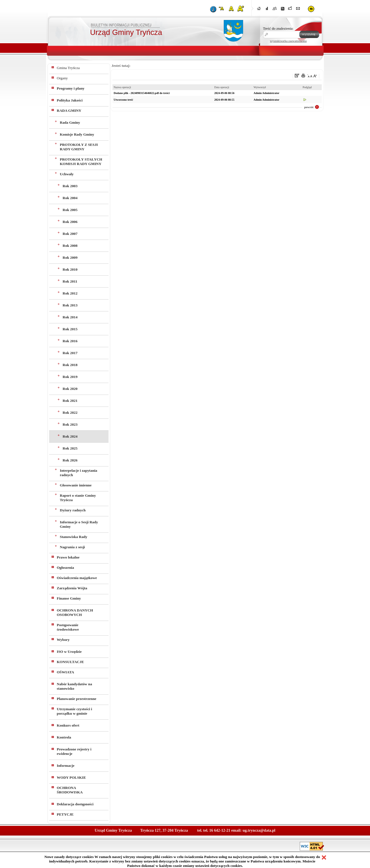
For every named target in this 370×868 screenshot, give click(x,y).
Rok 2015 (70, 329)
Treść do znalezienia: (278, 28)
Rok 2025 (70, 448)
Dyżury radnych (73, 510)
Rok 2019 (70, 377)
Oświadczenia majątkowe (77, 578)
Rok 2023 (70, 424)
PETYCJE (65, 814)
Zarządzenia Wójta (72, 588)
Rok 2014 (70, 317)
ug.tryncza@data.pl (259, 830)
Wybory (63, 640)
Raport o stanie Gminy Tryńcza (78, 498)
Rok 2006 (70, 222)
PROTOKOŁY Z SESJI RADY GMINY (79, 147)
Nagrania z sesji (72, 547)
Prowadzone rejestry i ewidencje (74, 751)
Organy (62, 78)
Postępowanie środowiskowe (68, 627)
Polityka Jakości (70, 100)
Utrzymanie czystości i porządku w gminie (75, 711)
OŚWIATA (66, 672)
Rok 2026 (70, 460)
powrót (309, 107)
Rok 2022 (70, 413)
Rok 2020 (70, 389)
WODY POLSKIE (71, 777)
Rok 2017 (70, 353)
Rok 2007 (70, 234)
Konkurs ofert (68, 725)
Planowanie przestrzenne (77, 699)
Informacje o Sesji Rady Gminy (79, 524)
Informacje (66, 766)
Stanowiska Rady (74, 537)
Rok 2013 (70, 305)
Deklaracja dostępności (75, 804)
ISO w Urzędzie (69, 652)
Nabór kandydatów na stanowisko (75, 686)
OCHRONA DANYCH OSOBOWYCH (75, 612)
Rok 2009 (70, 257)
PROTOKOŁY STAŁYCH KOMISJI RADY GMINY (81, 162)
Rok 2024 (70, 436)
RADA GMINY (69, 111)
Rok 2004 (70, 198)
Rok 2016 (70, 341)
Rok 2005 (70, 210)
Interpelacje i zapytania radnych (79, 473)
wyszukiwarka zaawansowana (288, 41)
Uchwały (67, 174)
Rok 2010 (70, 269)
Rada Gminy (70, 122)
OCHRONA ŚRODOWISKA (70, 790)
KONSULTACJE (71, 662)
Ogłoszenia (66, 568)
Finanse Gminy (69, 598)
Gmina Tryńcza (68, 68)
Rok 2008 (70, 246)
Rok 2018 (70, 365)
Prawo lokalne (68, 557)
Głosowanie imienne (76, 485)
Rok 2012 (70, 293)
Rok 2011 (70, 281)
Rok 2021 (70, 401)
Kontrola (64, 737)
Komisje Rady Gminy (77, 134)
